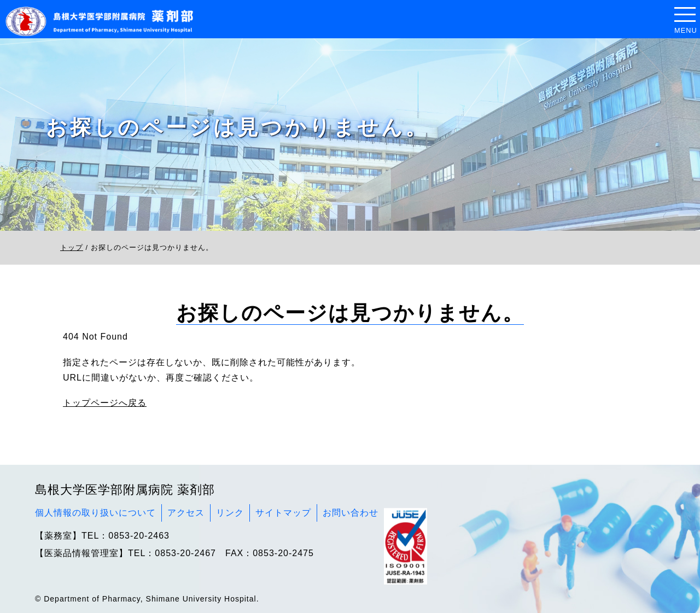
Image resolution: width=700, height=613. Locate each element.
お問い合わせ (351, 513)
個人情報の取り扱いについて (95, 513)
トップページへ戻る (105, 403)
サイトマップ (283, 513)
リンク (230, 513)
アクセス (186, 513)
